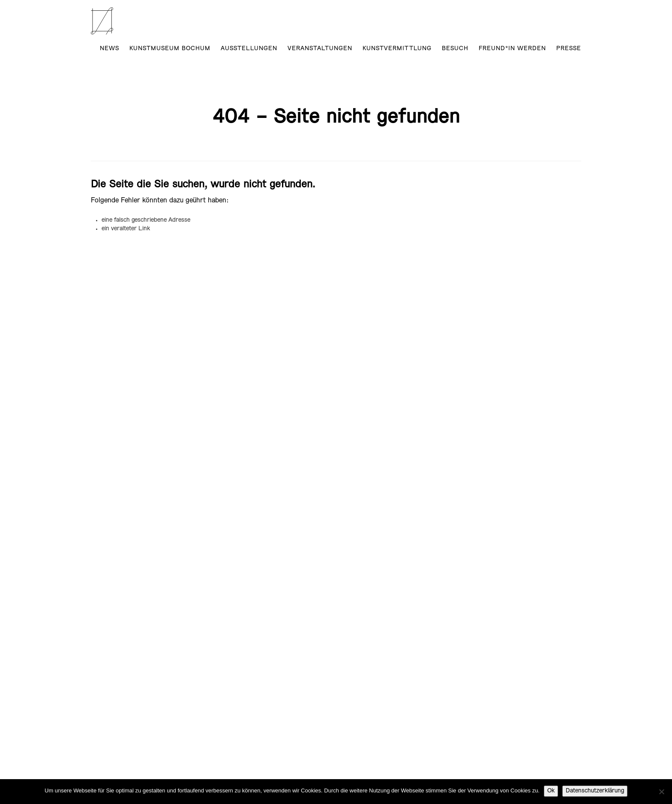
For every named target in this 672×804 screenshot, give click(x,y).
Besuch (455, 49)
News (109, 49)
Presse (569, 49)
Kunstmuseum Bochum (170, 49)
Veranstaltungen (320, 49)
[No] (661, 792)
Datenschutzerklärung (595, 791)
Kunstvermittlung (397, 49)
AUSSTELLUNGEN (249, 49)
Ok (551, 791)
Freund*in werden (512, 49)
